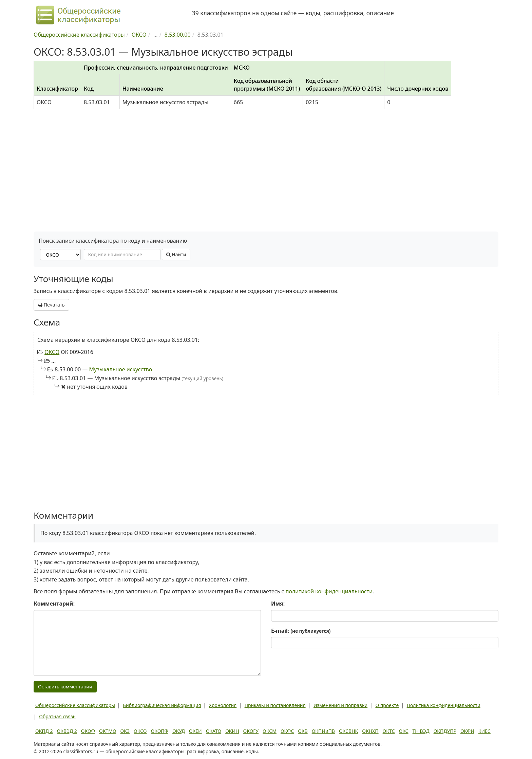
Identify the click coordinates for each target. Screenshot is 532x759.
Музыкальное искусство (121, 369)
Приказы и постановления (275, 705)
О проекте (387, 705)
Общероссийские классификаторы (75, 705)
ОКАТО (214, 731)
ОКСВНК (348, 731)
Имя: (278, 604)
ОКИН (232, 731)
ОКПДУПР (445, 731)
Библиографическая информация (162, 705)
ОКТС (389, 731)
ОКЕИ (195, 731)
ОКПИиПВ (323, 731)
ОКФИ (467, 731)
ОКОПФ (160, 731)
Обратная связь (57, 716)
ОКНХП (370, 731)
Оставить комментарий (65, 687)
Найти (176, 254)
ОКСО (52, 352)
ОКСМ (270, 731)
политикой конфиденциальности (329, 591)
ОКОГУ (251, 731)
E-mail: (301, 631)
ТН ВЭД (421, 731)
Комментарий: (54, 604)
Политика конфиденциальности (444, 705)
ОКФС (287, 731)
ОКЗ (125, 731)
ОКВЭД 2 (67, 731)
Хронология (223, 705)
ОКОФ (88, 731)
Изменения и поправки (340, 705)
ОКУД (179, 731)
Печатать (51, 305)
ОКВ (303, 731)
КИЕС (484, 731)
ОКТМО (108, 731)
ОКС (403, 731)
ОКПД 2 (44, 731)
